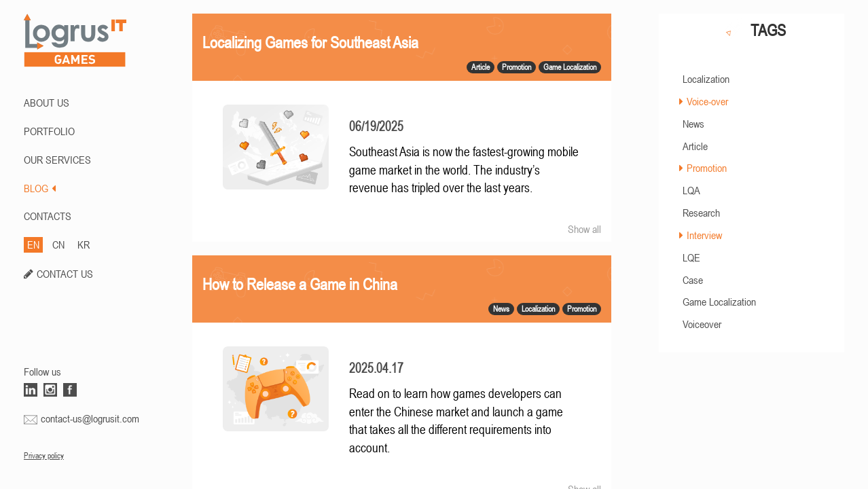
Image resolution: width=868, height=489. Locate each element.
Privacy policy (44, 456)
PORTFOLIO (49, 131)
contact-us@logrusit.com (90, 418)
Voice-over (707, 101)
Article (695, 146)
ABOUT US (47, 103)
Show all (584, 229)
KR (84, 244)
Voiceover (702, 324)
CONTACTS (48, 216)
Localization (706, 79)
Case (693, 280)
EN (33, 244)
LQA (691, 190)
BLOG (40, 188)
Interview (704, 235)
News (693, 124)
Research (701, 213)
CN (58, 244)
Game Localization (719, 302)
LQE (691, 257)
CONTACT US (65, 274)
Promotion (707, 168)
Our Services (57, 160)
